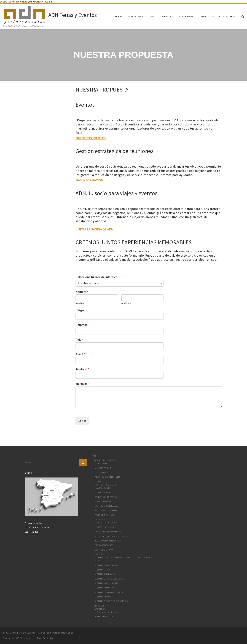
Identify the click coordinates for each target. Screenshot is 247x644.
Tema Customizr (45, 638)
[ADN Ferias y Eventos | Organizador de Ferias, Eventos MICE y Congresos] (25, 14)
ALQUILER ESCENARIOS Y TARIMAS (109, 592)
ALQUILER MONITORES (105, 588)
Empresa (82, 325)
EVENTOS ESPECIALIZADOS (107, 485)
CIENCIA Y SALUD (104, 492)
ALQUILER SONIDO (103, 570)
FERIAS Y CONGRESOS (104, 501)
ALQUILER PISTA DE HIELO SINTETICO (111, 601)
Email (80, 354)
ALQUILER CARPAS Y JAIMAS (106, 565)
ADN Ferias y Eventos (24, 633)
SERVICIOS (97, 554)
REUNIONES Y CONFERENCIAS (108, 511)
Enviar (82, 421)
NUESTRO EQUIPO (103, 468)
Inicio (95, 456)
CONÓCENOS (101, 463)
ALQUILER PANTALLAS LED (106, 583)
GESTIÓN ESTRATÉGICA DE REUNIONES (112, 536)
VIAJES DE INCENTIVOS (105, 515)
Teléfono (82, 369)
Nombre (82, 292)
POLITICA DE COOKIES (104, 617)
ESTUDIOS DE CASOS (104, 545)
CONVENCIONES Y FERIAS (106, 497)
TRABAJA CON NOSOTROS (104, 460)
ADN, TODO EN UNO (104, 550)
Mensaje (82, 384)
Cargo (80, 310)
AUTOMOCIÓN (103, 488)
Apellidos (126, 303)
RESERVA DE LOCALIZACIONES (108, 541)
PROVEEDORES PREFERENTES (107, 477)
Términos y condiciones (107, 612)
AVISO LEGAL (100, 609)
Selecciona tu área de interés (96, 277)
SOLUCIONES (98, 519)
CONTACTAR (98, 606)
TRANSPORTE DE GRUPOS (106, 523)
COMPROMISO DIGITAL (105, 527)
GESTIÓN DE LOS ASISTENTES (108, 532)
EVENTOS (97, 482)
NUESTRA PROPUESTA (104, 473)
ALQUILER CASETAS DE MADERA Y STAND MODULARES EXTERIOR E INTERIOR (123, 559)
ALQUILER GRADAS (103, 597)
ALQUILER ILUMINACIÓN (105, 574)
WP (18, 638)
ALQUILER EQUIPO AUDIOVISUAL (109, 579)
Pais (79, 340)
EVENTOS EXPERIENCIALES (106, 506)
